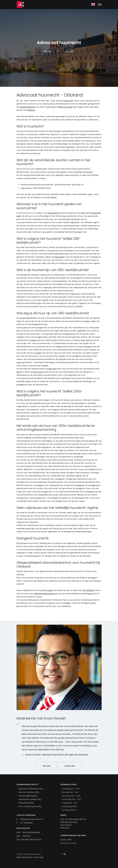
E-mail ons (69, 51)
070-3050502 (88, 590)
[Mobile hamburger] (100, 5)
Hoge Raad (59, 257)
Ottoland (31, 110)
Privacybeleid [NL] (26, 803)
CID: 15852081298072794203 (29, 839)
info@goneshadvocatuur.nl (45, 594)
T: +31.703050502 (25, 823)
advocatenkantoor (28, 107)
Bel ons (48, 51)
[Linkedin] (65, 854)
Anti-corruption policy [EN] (30, 806)
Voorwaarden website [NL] (30, 799)
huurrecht (69, 101)
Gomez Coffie (66, 840)
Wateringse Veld (65, 107)
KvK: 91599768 (23, 836)
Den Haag (39, 857)
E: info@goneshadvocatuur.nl (30, 819)
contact (50, 590)
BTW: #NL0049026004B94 (28, 832)
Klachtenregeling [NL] (28, 796)
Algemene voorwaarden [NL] (30, 789)
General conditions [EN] (29, 792)
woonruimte (53, 213)
